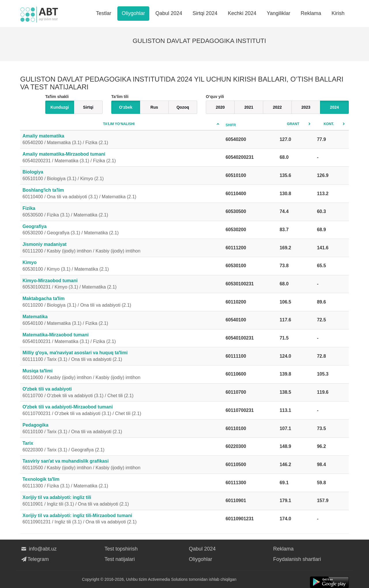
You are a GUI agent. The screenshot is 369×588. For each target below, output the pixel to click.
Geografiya (122, 230)
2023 (306, 107)
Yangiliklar (278, 13)
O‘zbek (126, 107)
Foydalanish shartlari (297, 559)
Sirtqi (88, 107)
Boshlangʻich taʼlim (122, 194)
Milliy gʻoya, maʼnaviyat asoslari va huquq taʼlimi (122, 357)
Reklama (311, 13)
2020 (220, 107)
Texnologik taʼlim (122, 483)
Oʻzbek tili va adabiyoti (122, 393)
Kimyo (122, 266)
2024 (334, 107)
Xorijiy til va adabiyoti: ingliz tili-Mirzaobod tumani (122, 519)
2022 (277, 107)
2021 (249, 107)
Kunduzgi (60, 107)
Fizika (122, 212)
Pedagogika (122, 429)
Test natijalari (120, 559)
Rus (154, 107)
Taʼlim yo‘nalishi (119, 124)
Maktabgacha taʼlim (122, 302)
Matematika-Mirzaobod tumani (122, 339)
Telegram (34, 559)
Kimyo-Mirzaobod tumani (122, 284)
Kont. (329, 124)
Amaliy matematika (122, 140)
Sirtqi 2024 (205, 13)
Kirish (338, 13)
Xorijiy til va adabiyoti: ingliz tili (122, 501)
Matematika (122, 321)
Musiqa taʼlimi (122, 375)
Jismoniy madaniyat (122, 248)
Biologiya (122, 176)
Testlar (104, 13)
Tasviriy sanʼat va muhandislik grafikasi (122, 465)
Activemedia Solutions (168, 579)
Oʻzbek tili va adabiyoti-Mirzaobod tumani (122, 411)
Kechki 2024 (242, 13)
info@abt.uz (38, 549)
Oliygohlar (133, 13)
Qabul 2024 (169, 13)
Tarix (122, 447)
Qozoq (183, 107)
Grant (293, 124)
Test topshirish (121, 549)
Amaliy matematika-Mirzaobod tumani (122, 158)
